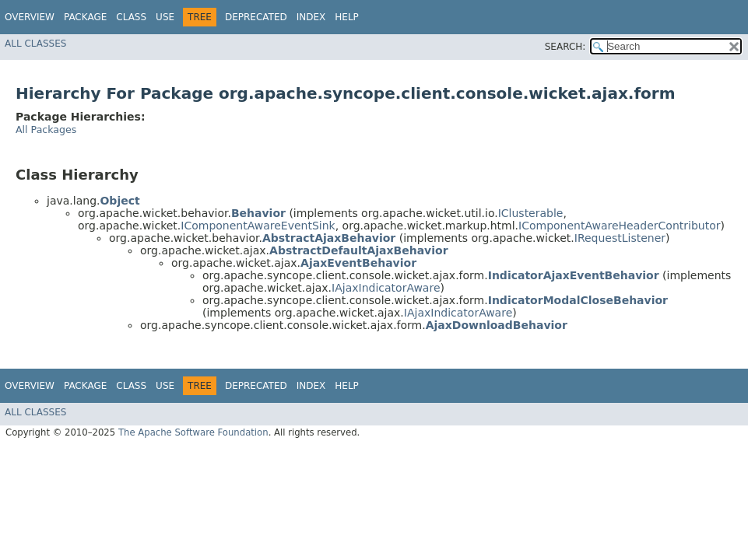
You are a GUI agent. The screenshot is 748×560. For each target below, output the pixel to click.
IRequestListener (620, 238)
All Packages (46, 129)
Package (85, 17)
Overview (30, 17)
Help (347, 17)
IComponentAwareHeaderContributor (619, 226)
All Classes (35, 44)
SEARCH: (565, 47)
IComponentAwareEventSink (258, 226)
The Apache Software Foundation (193, 432)
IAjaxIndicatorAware (386, 288)
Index (311, 17)
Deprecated (256, 17)
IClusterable (531, 213)
